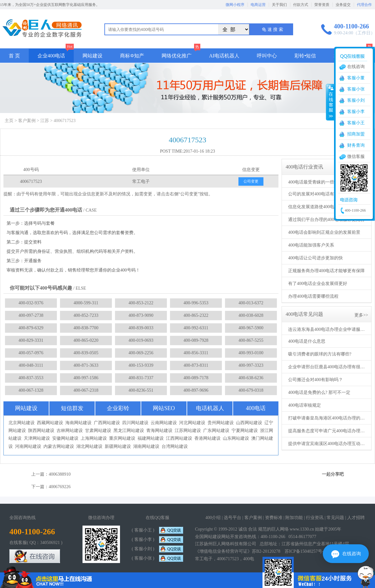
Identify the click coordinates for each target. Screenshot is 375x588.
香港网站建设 (207, 438)
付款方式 (301, 5)
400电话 (256, 408)
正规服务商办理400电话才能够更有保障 (326, 271)
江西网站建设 (179, 438)
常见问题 (335, 518)
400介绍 (213, 518)
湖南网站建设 (146, 446)
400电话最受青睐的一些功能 (315, 182)
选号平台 (232, 518)
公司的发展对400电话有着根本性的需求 (326, 194)
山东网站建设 (236, 438)
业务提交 (343, 5)
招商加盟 (356, 134)
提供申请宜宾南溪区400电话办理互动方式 (327, 444)
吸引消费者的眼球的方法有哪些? (320, 354)
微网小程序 (235, 5)
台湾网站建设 (175, 446)
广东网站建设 (216, 431)
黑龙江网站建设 (129, 431)
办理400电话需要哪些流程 (313, 296)
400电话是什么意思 (307, 341)
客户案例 (27, 121)
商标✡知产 (132, 56)
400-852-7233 (86, 315)
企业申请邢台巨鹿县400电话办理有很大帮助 (327, 367)
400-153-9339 (141, 365)
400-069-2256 (141, 353)
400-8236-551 (141, 390)
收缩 (330, 102)
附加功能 (294, 518)
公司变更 (251, 181)
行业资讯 (315, 518)
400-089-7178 (196, 378)
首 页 (14, 56)
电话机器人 (210, 408)
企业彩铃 (118, 408)
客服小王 (356, 123)
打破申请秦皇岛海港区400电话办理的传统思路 (327, 418)
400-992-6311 (196, 328)
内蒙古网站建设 (59, 446)
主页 (9, 121)
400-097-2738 (31, 315)
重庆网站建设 (122, 438)
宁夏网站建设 (245, 431)
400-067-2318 (86, 390)
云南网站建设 (164, 423)
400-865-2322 (196, 315)
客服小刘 (356, 100)
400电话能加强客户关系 (311, 245)
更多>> (361, 315)
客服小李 (356, 112)
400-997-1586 (86, 378)
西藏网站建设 (50, 423)
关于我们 (279, 5)
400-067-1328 (31, 390)
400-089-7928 (196, 340)
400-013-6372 (251, 303)
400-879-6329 (31, 328)
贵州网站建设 (221, 423)
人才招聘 (356, 518)
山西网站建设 (249, 423)
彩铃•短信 (305, 56)
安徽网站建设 (65, 438)
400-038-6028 (251, 315)
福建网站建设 (151, 438)
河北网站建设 (192, 423)
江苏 (45, 121)
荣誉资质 (322, 5)
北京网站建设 (22, 423)
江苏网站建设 (188, 431)
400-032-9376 (31, 303)
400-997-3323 (251, 365)
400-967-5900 (251, 328)
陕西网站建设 (41, 431)
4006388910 (60, 474)
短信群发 (72, 408)
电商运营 (258, 5)
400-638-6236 (251, 378)
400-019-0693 (141, 340)
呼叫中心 (267, 56)
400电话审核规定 (305, 405)
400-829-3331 (31, 340)
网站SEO (164, 408)
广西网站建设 (107, 423)
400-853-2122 (141, 303)
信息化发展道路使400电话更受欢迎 (322, 207)
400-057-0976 (31, 353)
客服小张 (356, 89)
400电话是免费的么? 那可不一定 (319, 392)
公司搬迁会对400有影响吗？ (315, 380)
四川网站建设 (135, 423)
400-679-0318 (251, 390)
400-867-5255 (251, 340)
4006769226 (60, 487)
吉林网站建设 (70, 431)
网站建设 (92, 56)
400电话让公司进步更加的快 (315, 258)
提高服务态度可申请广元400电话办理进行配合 (327, 431)
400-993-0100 (251, 353)
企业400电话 (51, 56)
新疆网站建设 (118, 446)
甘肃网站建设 (98, 431)
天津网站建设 (37, 438)
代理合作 (364, 5)
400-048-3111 (31, 365)
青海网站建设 (159, 431)
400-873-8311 (196, 365)
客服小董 (356, 78)
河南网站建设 (28, 446)
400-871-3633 (86, 365)
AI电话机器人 (224, 56)
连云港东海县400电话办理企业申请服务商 (327, 329)
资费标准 (274, 518)
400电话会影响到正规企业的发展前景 (324, 232)
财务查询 (356, 145)
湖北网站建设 (89, 446)
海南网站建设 (78, 423)
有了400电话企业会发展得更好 (318, 284)
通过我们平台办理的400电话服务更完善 (326, 220)
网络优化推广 (177, 56)
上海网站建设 (94, 438)
